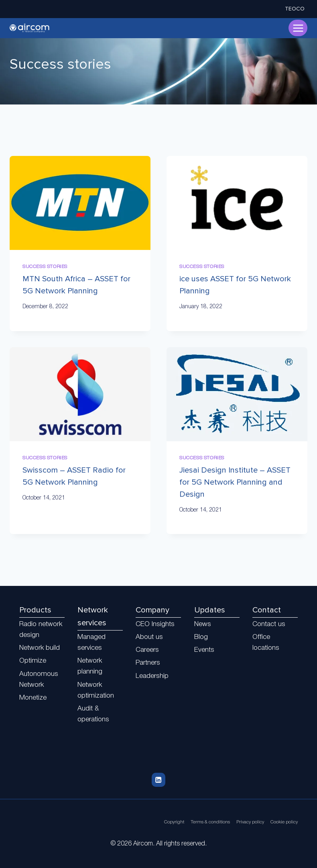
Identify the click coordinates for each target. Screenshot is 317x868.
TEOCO (295, 9)
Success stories (45, 267)
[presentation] (80, 203)
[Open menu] (298, 28)
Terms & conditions (201, 822)
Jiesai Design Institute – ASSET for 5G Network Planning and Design (235, 482)
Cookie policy (282, 822)
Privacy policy (245, 822)
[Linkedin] (158, 780)
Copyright (162, 822)
